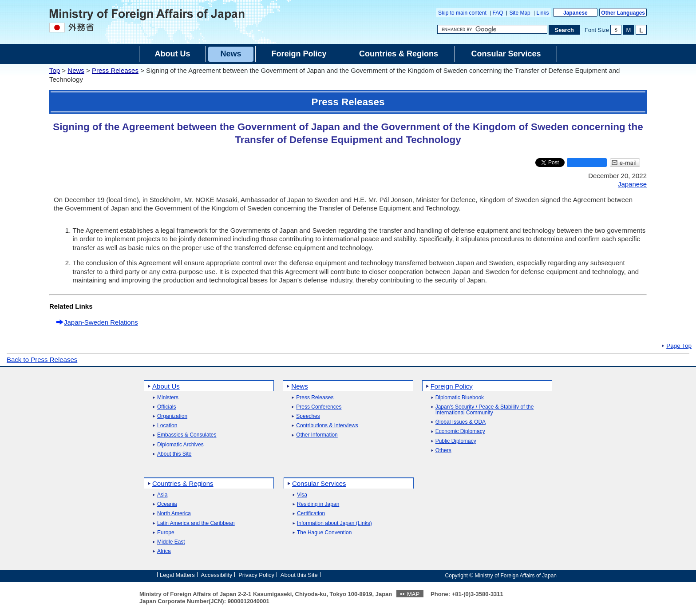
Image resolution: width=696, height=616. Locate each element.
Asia (162, 495)
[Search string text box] (492, 29)
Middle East (171, 542)
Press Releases (115, 70)
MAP (413, 594)
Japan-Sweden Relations (101, 322)
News (76, 70)
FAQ (498, 13)
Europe (166, 533)
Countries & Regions (183, 483)
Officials (166, 407)
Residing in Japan (318, 504)
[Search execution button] (565, 30)
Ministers (168, 398)
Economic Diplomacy (460, 431)
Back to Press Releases (42, 360)
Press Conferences (319, 407)
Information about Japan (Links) (334, 523)
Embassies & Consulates (187, 435)
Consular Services (319, 483)
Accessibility (217, 575)
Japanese (575, 13)
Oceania (167, 504)
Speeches (308, 416)
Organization (172, 416)
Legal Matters (177, 575)
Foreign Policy (452, 386)
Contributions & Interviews (327, 426)
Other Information (317, 435)
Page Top (679, 346)
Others (443, 451)
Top (55, 70)
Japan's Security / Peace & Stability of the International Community (485, 410)
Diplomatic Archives (180, 445)
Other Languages (623, 13)
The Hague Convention (324, 533)
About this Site (174, 454)
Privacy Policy (256, 575)
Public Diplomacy (456, 441)
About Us (166, 386)
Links (543, 13)
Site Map (520, 13)
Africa (164, 551)
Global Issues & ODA (461, 422)
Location (167, 426)
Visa (302, 495)
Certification (311, 514)
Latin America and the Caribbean (196, 523)
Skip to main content (462, 13)
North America (174, 514)
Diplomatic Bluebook (460, 398)
